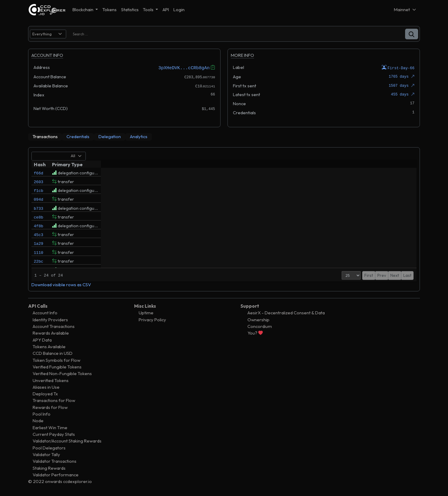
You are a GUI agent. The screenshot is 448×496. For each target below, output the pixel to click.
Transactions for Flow (54, 400)
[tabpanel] (224, 219)
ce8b (39, 224)
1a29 (39, 255)
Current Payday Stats (54, 434)
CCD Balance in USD (53, 353)
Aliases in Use (46, 387)
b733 (39, 214)
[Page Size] (345, 275)
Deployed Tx (45, 394)
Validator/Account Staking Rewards (67, 441)
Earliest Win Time (50, 427)
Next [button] (395, 275)
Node (38, 421)
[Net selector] (405, 10)
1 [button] (385, 275)
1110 (39, 265)
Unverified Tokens (51, 380)
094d (39, 203)
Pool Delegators (49, 447)
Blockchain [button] (83, 10)
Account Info (45, 313)
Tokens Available (49, 346)
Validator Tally (46, 454)
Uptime (146, 313)
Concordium (260, 326)
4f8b (39, 234)
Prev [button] (376, 275)
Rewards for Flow (50, 407)
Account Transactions (54, 326)
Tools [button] (149, 10)
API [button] (166, 10)
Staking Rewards (49, 468)
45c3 (39, 245)
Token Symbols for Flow (56, 360)
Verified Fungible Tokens (57, 366)
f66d (39, 173)
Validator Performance (56, 474)
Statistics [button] (130, 10)
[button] (412, 34)
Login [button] (179, 10)
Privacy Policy (152, 319)
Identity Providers (50, 319)
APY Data (42, 340)
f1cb (39, 193)
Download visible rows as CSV (61, 284)
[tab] (45, 137)
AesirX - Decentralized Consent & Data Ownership (286, 316)
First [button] (363, 275)
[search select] (48, 34)
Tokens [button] (110, 10)
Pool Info (42, 414)
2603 (39, 183)
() (410, 183)
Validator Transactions (55, 461)
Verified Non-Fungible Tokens (62, 373)
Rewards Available (51, 333)
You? (255, 333)
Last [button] (407, 275)
